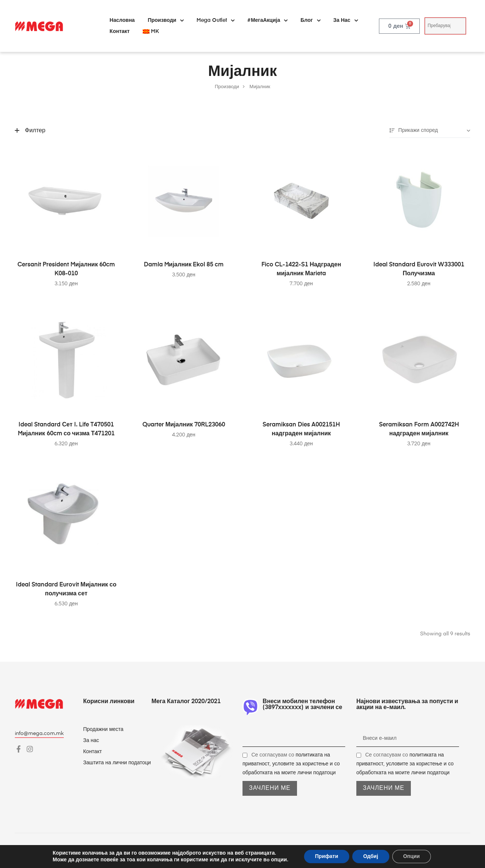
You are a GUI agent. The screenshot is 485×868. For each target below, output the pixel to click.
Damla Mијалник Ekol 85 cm (184, 265)
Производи (166, 20)
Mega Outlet (215, 20)
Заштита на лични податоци (117, 763)
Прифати (326, 856)
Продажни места (103, 729)
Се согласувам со (291, 764)
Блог (310, 20)
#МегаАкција (267, 20)
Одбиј (371, 856)
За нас (346, 20)
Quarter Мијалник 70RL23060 (184, 425)
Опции (412, 856)
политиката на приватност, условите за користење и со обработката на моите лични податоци (291, 764)
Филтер (30, 131)
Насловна (122, 20)
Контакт (120, 31)
